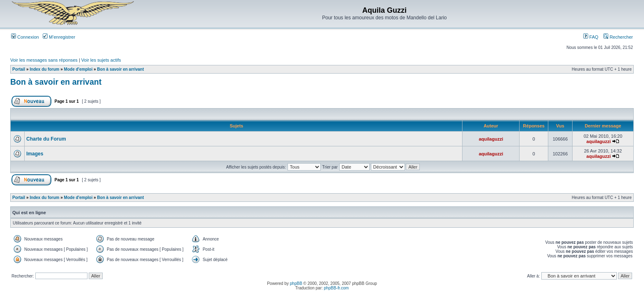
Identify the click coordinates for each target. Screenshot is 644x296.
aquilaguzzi (491, 139)
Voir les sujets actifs (101, 60)
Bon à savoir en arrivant (120, 69)
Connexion (25, 37)
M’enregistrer (59, 37)
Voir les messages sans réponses (44, 60)
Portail (19, 69)
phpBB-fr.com (337, 288)
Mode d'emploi (78, 69)
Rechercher (618, 37)
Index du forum (44, 69)
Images (35, 154)
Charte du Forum (46, 139)
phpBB (296, 283)
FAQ (591, 37)
